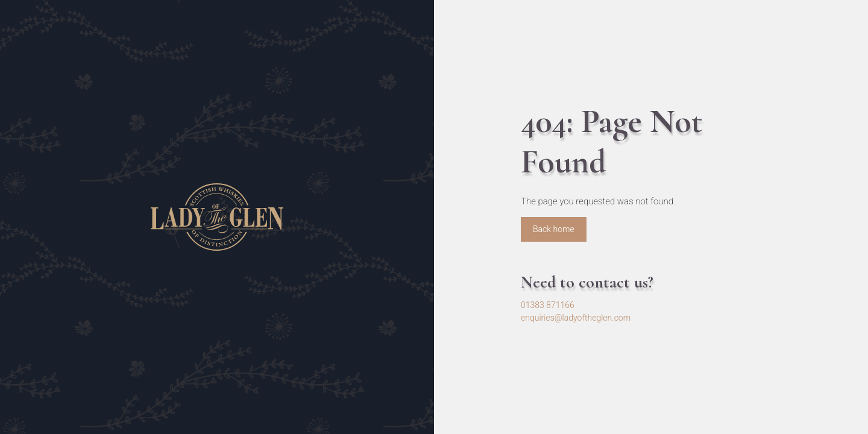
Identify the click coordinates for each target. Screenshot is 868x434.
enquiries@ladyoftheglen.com (576, 318)
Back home (554, 229)
